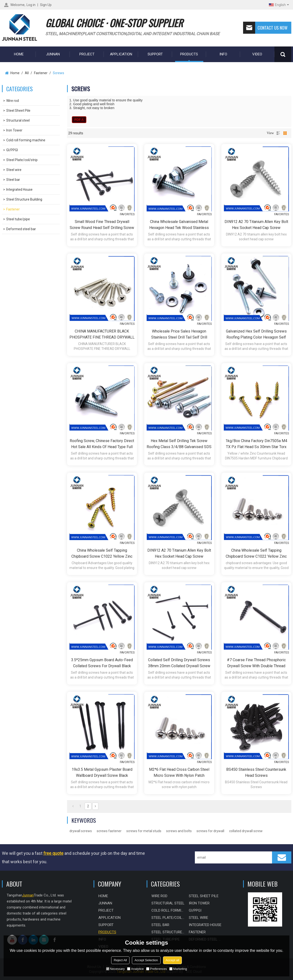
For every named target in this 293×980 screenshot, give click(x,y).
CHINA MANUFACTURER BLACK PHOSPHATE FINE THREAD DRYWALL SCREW (102, 335)
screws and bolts (179, 831)
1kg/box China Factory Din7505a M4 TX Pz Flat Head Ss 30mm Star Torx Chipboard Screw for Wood (256, 444)
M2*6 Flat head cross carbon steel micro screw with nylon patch (179, 772)
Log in (31, 5)
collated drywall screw (246, 831)
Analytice (135, 969)
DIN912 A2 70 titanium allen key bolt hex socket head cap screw (256, 225)
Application (121, 54)
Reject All (120, 960)
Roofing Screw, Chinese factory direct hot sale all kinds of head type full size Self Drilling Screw (102, 444)
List (278, 133)
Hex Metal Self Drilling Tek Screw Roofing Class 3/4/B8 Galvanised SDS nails (179, 444)
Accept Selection (146, 960)
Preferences (157, 969)
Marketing (178, 969)
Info (223, 54)
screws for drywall (210, 831)
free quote (53, 853)
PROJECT (87, 54)
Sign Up (46, 5)
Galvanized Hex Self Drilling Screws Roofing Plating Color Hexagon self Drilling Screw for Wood (256, 335)
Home (15, 73)
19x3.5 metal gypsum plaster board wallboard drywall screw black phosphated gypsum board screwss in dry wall (102, 773)
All (27, 73)
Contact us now (265, 28)
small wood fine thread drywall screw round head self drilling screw (102, 225)
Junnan (53, 54)
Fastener (41, 73)
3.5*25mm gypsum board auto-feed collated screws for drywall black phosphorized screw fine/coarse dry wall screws (102, 663)
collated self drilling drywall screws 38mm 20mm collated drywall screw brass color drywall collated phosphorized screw (179, 663)
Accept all (172, 960)
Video (257, 54)
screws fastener (109, 831)
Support (155, 54)
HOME (19, 54)
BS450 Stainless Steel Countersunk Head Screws (256, 772)
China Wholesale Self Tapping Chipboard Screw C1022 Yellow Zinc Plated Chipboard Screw (102, 554)
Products (189, 54)
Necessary (115, 969)
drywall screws (81, 831)
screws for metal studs (144, 831)
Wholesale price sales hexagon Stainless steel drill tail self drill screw (179, 335)
